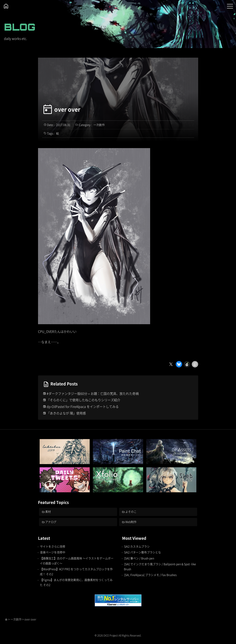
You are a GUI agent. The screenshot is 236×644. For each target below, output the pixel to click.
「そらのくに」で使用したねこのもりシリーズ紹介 (83, 400)
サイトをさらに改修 (53, 546)
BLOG (20, 27)
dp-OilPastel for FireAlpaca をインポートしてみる (83, 406)
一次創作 (99, 125)
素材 (48, 512)
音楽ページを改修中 (53, 552)
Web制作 (131, 522)
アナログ (51, 522)
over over (67, 109)
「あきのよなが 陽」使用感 (66, 413)
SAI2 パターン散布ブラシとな (143, 552)
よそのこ (131, 512)
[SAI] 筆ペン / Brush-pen (139, 558)
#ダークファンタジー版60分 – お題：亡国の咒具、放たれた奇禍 (93, 393)
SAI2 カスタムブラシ (137, 546)
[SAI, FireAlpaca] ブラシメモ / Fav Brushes (150, 575)
